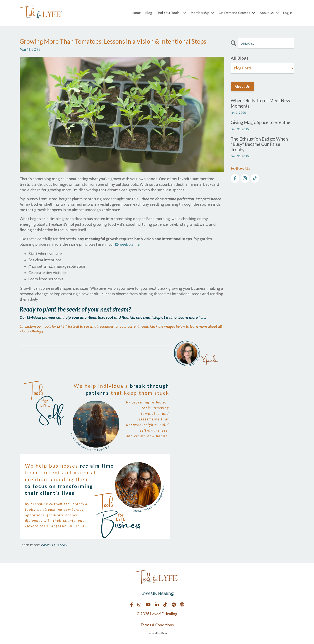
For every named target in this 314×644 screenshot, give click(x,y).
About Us (269, 13)
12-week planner (128, 244)
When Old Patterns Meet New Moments (262, 103)
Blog (149, 13)
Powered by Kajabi (157, 633)
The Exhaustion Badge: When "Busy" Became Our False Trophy (261, 145)
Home (136, 13)
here (202, 317)
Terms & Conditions (157, 625)
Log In (288, 13)
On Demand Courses (237, 13)
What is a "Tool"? (55, 545)
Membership (203, 13)
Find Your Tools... (171, 13)
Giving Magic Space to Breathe (262, 123)
